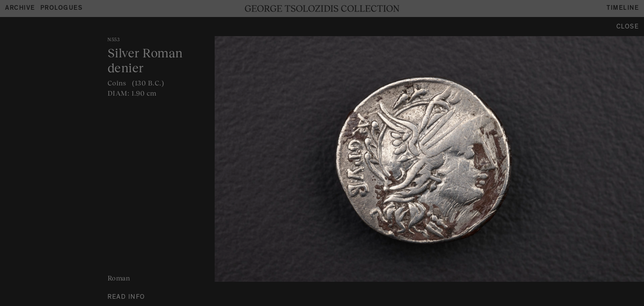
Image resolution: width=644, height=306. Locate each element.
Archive (20, 9)
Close (628, 27)
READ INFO (126, 298)
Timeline (623, 9)
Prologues (62, 9)
